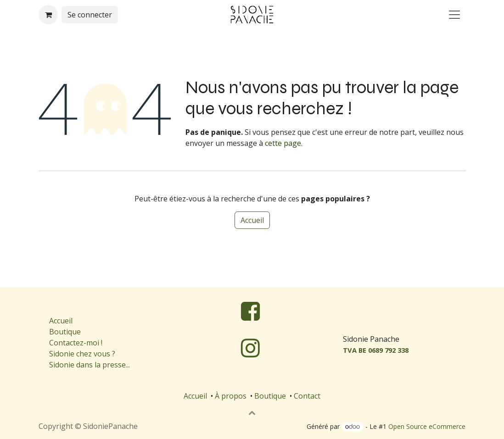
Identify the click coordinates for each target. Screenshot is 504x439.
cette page (283, 143)
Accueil (252, 220)
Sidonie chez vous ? (82, 354)
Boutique (65, 332)
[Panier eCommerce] (48, 15)
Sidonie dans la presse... (90, 365)
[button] (252, 412)
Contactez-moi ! (77, 343)
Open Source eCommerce (427, 426)
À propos (231, 396)
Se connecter (90, 15)
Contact (307, 396)
